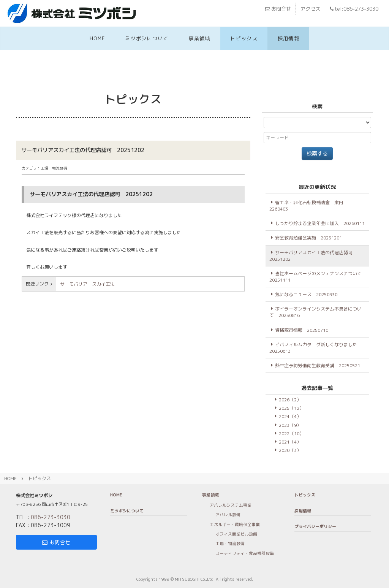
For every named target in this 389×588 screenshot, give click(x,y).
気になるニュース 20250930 (306, 294)
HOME (97, 38)
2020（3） (290, 450)
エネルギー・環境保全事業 (235, 524)
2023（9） (290, 425)
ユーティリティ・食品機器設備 (245, 553)
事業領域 (199, 38)
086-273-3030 (51, 517)
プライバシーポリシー (315, 526)
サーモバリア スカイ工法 (90, 284)
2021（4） (290, 442)
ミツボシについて (147, 38)
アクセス (310, 9)
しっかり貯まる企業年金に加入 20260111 (320, 223)
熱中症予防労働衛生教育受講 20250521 (318, 365)
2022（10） (291, 433)
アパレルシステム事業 (231, 505)
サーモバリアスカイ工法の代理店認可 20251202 (313, 256)
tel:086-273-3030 (354, 9)
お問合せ (278, 9)
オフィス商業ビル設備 (236, 534)
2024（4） (290, 416)
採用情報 (289, 38)
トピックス (244, 38)
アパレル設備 (228, 514)
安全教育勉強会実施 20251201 (308, 238)
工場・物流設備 (230, 543)
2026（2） (290, 400)
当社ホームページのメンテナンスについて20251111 (315, 277)
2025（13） (291, 408)
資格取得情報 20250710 (302, 330)
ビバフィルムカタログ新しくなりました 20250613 (315, 348)
